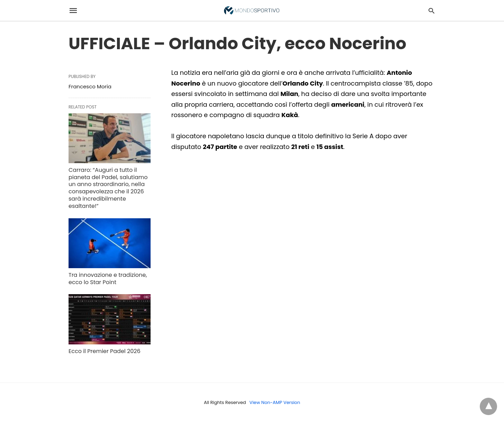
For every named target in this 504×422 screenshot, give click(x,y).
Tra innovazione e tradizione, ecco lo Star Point (108, 279)
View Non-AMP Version (275, 402)
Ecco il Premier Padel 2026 (105, 351)
